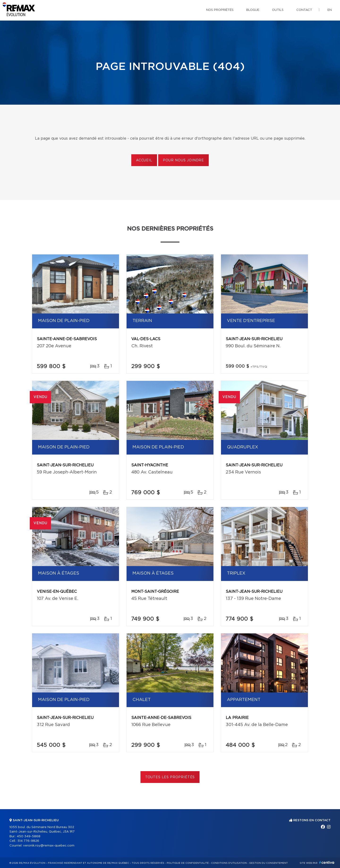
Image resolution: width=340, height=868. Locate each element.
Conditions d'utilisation (229, 863)
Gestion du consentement (268, 863)
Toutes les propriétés (170, 777)
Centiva (327, 862)
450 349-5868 (29, 836)
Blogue (253, 10)
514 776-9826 (28, 841)
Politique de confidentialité (188, 863)
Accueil (144, 160)
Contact (304, 10)
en (330, 10)
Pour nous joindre (183, 160)
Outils (278, 10)
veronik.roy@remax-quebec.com (49, 846)
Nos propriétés (220, 10)
